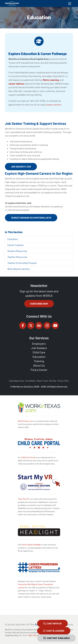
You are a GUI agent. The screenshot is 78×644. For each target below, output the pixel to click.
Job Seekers (39, 348)
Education (13, 239)
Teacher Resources (17, 257)
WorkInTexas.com (25, 421)
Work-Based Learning (18, 269)
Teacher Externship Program (22, 263)
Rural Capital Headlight (31, 545)
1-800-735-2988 (34, 635)
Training (39, 361)
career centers (54, 105)
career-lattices (16, 84)
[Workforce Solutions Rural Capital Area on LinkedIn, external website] (39, 325)
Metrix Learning (51, 80)
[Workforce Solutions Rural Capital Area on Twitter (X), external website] (31, 325)
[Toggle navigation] (70, 3)
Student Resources (17, 251)
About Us (39, 365)
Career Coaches (16, 245)
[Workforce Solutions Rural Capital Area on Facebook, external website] (23, 325)
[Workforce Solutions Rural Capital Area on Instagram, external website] (47, 325)
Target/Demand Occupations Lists (31, 218)
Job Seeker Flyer (21, 167)
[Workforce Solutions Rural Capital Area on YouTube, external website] (55, 325)
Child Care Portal (28, 457)
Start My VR (23, 499)
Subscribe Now (39, 304)
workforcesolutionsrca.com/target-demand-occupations (34, 206)
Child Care (39, 352)
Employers (39, 344)
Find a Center (39, 370)
